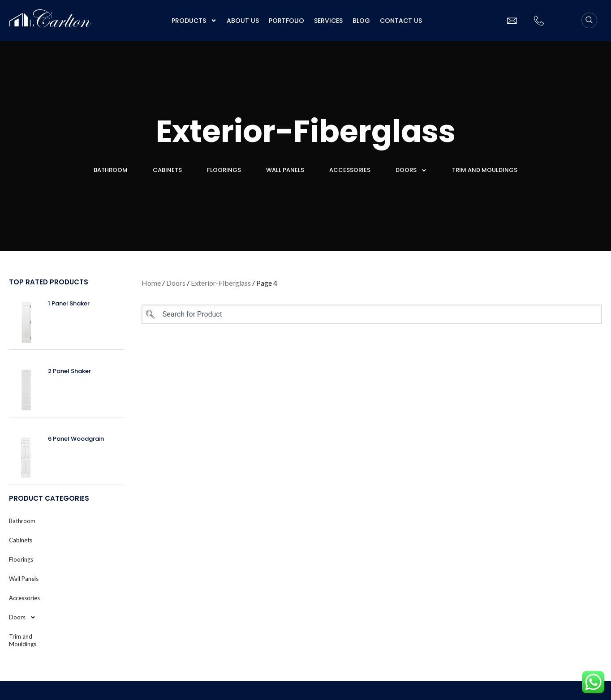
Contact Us (401, 21)
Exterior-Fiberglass (221, 283)
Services (328, 21)
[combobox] (372, 314)
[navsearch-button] (589, 20)
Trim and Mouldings (485, 170)
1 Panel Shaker (69, 303)
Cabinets (167, 170)
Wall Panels (285, 170)
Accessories (350, 170)
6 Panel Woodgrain (76, 439)
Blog (361, 21)
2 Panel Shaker (69, 371)
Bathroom (111, 170)
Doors (411, 170)
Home (151, 283)
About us (243, 21)
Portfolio (286, 21)
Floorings (224, 170)
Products (194, 21)
